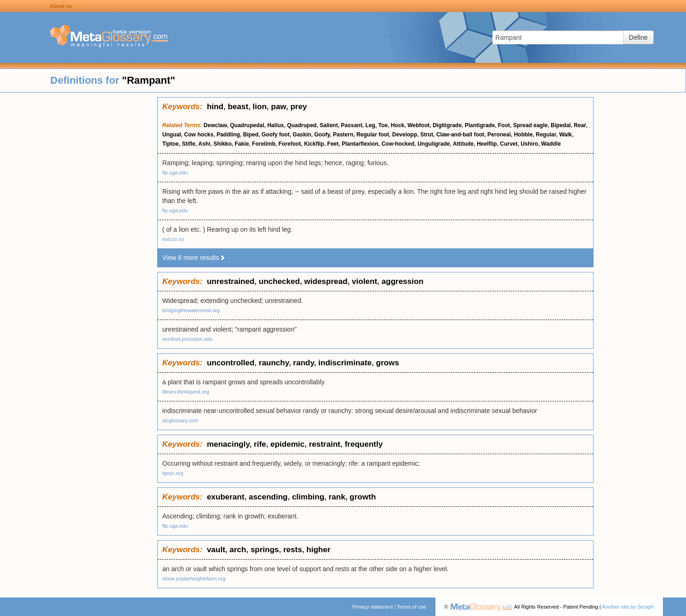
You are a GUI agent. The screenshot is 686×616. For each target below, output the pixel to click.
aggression (402, 281)
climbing (308, 497)
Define (638, 37)
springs (265, 550)
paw (278, 107)
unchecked (279, 281)
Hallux (276, 125)
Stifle (188, 144)
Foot (504, 125)
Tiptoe (171, 144)
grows (387, 363)
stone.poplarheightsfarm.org (194, 579)
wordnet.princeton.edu (187, 339)
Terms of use (412, 607)
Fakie (242, 144)
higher (318, 550)
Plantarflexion (360, 144)
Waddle (551, 144)
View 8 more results (194, 258)
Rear (580, 125)
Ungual (172, 135)
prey (299, 107)
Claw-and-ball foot (460, 135)
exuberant (225, 497)
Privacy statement (372, 607)
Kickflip (314, 144)
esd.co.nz (173, 239)
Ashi (204, 144)
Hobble (524, 135)
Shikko (223, 144)
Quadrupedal (247, 125)
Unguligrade (434, 144)
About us (61, 6)
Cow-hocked (398, 144)
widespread (326, 281)
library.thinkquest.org (186, 392)
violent (364, 281)
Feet (333, 144)
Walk (566, 135)
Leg (370, 125)
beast (238, 107)
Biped (251, 135)
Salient (329, 125)
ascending (268, 497)
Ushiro (529, 144)
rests (293, 550)
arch (238, 550)
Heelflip (487, 144)
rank (337, 497)
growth (363, 497)
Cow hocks (199, 135)
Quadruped (302, 125)
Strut (427, 135)
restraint (325, 444)
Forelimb (264, 144)
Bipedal (560, 125)
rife (260, 444)
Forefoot (290, 144)
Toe (383, 125)
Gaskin (302, 135)
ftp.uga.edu (175, 172)
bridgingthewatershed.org (191, 310)
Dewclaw (215, 125)
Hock (397, 125)
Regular (546, 135)
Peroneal (499, 135)
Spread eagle (530, 125)
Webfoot (418, 125)
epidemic (288, 444)
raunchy (274, 363)
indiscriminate (345, 363)
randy (303, 363)
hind (215, 107)
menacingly (228, 444)
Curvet (508, 144)
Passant (352, 125)
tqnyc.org (173, 473)
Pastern (343, 135)
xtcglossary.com (180, 420)
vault (216, 550)
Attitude (463, 144)
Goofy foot (276, 135)
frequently (364, 444)
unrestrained (230, 281)
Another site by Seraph (628, 607)
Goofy (322, 135)
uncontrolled (230, 363)
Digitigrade (447, 125)
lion (260, 107)
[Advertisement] (79, 236)
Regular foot (373, 135)
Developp (404, 135)
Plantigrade (480, 125)
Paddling (228, 135)
